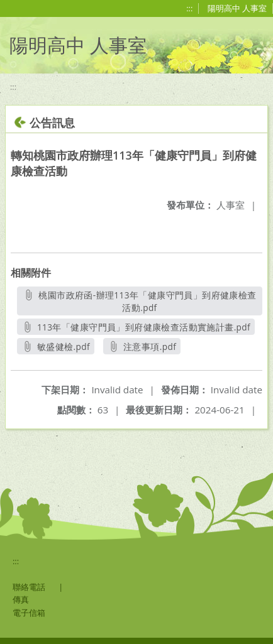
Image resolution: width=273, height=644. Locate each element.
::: (189, 8)
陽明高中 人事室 (237, 8)
